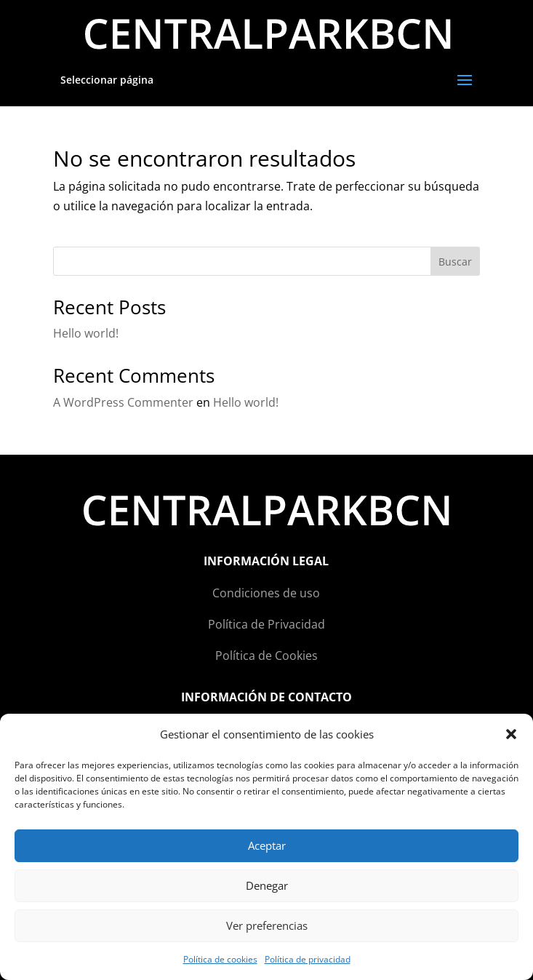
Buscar (455, 262)
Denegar (267, 885)
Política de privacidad (308, 959)
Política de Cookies (266, 656)
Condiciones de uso (266, 593)
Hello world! (86, 333)
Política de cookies (220, 959)
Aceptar (267, 845)
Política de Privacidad (266, 624)
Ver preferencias (267, 925)
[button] (511, 734)
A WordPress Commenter (123, 402)
